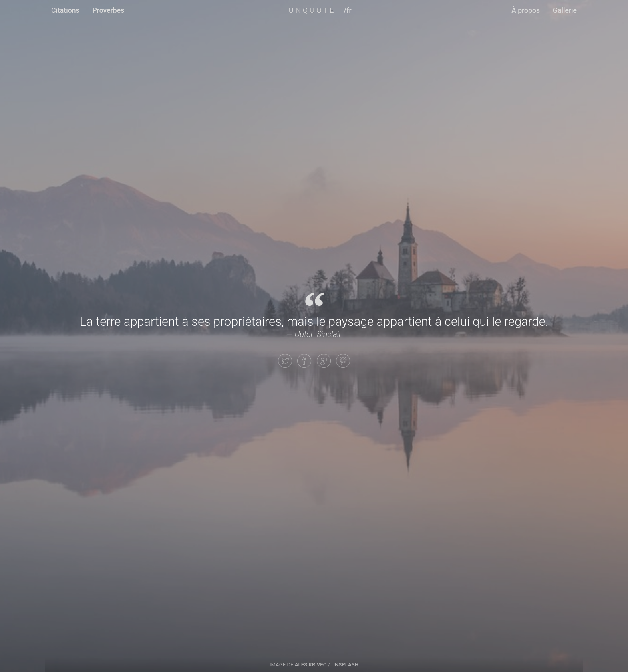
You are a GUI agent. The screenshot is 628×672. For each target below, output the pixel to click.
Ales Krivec (311, 665)
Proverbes (109, 10)
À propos (526, 10)
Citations (65, 10)
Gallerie (565, 10)
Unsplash (345, 665)
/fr (347, 10)
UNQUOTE (312, 10)
